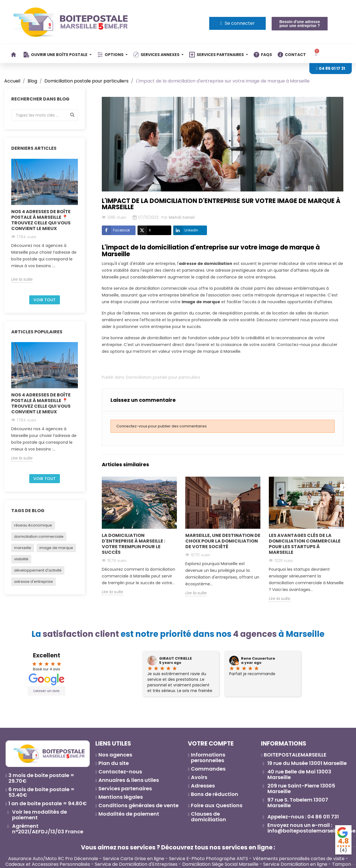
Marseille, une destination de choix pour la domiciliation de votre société (223, 541)
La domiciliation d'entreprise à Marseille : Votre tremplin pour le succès (133, 544)
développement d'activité (38, 570)
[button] (299, 24)
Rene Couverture (258, 659)
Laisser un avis (47, 691)
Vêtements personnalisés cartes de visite (299, 859)
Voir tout (45, 300)
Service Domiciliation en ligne (295, 864)
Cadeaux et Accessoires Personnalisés (48, 864)
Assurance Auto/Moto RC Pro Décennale (53, 859)
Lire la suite (22, 279)
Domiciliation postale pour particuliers (163, 377)
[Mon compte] (237, 23)
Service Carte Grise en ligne (134, 859)
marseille (23, 548)
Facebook (116, 230)
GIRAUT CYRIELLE (175, 659)
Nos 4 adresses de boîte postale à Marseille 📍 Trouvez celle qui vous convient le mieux (41, 220)
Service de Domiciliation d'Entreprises (136, 864)
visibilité (21, 559)
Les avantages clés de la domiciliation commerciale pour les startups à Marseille (305, 544)
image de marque (56, 548)
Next (343, 487)
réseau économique (33, 525)
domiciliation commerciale (39, 536)
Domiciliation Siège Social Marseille (220, 864)
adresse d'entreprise (33, 582)
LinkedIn (186, 230)
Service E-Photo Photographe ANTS (209, 859)
